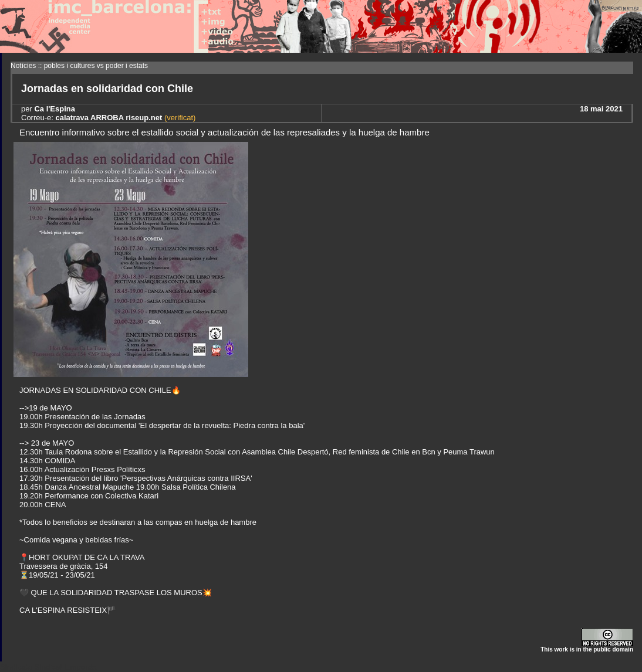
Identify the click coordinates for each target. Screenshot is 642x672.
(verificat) (179, 118)
